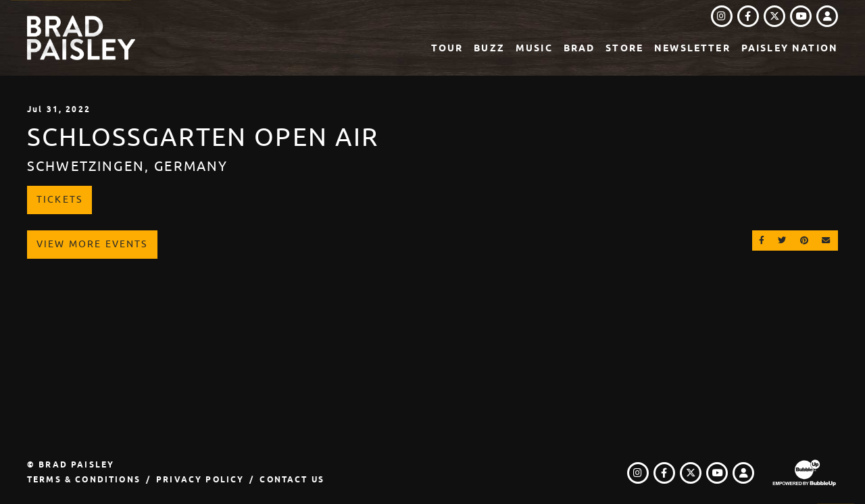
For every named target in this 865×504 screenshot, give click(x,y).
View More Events (92, 244)
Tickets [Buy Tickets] (59, 199)
